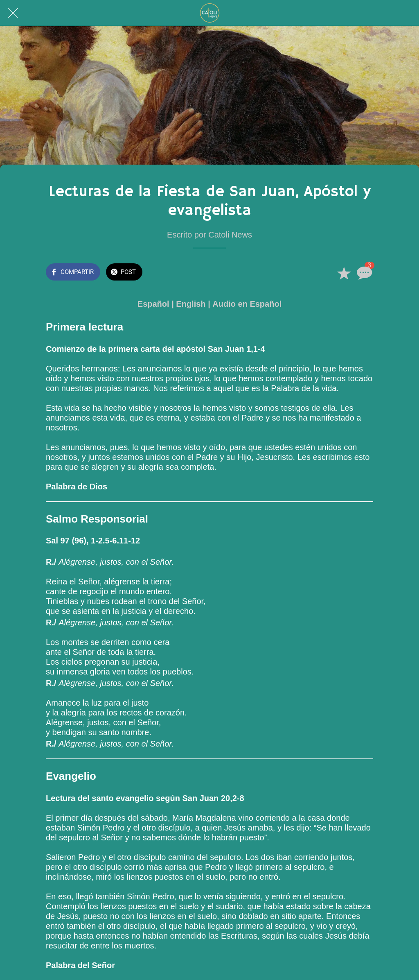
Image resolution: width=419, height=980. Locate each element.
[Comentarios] (363, 273)
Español (153, 304)
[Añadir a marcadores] (344, 273)
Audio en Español (247, 304)
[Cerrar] (13, 13)
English (191, 304)
